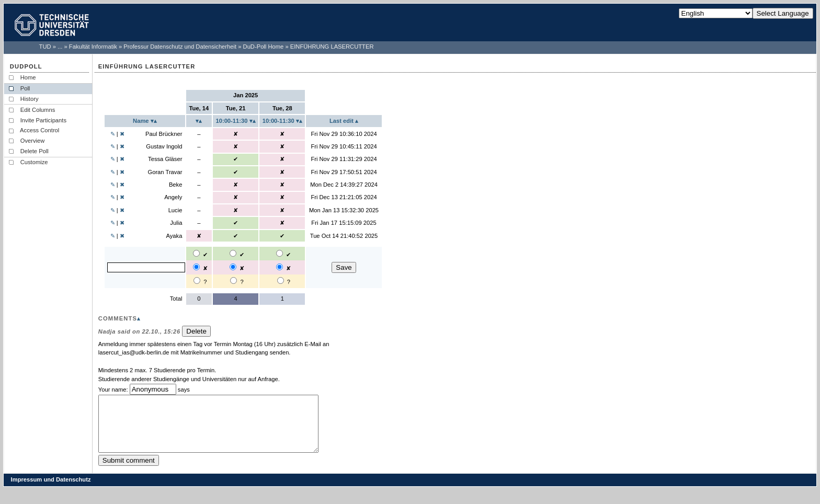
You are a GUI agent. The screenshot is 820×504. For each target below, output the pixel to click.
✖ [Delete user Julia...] (122, 223)
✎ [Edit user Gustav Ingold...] (113, 146)
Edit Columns (38, 110)
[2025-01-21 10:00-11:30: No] (233, 267)
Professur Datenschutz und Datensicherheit (180, 47)
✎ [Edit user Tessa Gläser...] (113, 159)
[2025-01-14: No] (196, 267)
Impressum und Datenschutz (51, 490)
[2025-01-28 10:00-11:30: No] (280, 267)
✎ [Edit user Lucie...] (113, 210)
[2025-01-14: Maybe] (197, 280)
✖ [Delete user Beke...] (122, 185)
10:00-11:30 (232, 121)
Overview (33, 141)
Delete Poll (35, 151)
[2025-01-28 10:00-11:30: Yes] (280, 253)
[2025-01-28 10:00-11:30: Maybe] (281, 280)
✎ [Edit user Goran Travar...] (113, 172)
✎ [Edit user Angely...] (113, 197)
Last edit (342, 121)
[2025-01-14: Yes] (196, 253)
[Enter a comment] (221, 429)
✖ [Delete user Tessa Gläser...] (122, 159)
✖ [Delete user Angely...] (122, 197)
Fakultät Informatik (93, 47)
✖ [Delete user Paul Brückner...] (122, 134)
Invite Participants (44, 120)
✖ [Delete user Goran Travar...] (122, 172)
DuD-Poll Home (264, 47)
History (30, 99)
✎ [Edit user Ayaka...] (113, 236)
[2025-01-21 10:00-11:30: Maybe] (234, 280)
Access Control (40, 130)
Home (28, 77)
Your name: (113, 390)
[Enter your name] (146, 267)
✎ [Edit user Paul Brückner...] (113, 134)
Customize (34, 162)
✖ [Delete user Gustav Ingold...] (122, 146)
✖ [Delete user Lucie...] (122, 210)
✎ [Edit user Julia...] (113, 223)
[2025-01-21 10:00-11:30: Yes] (233, 253)
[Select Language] (716, 13)
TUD (45, 47)
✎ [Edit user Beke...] (113, 185)
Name (142, 121)
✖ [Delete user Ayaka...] (122, 236)
